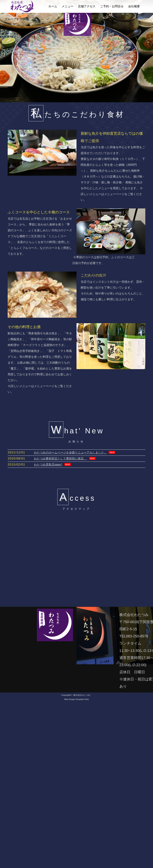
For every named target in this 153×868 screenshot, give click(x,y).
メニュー (68, 6)
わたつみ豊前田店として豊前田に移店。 (61, 459)
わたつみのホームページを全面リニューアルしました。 (70, 452)
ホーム (53, 6)
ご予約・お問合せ (112, 6)
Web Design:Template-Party (76, 699)
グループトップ (15, 19)
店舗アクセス (87, 6)
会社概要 (134, 6)
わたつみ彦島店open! (48, 465)
